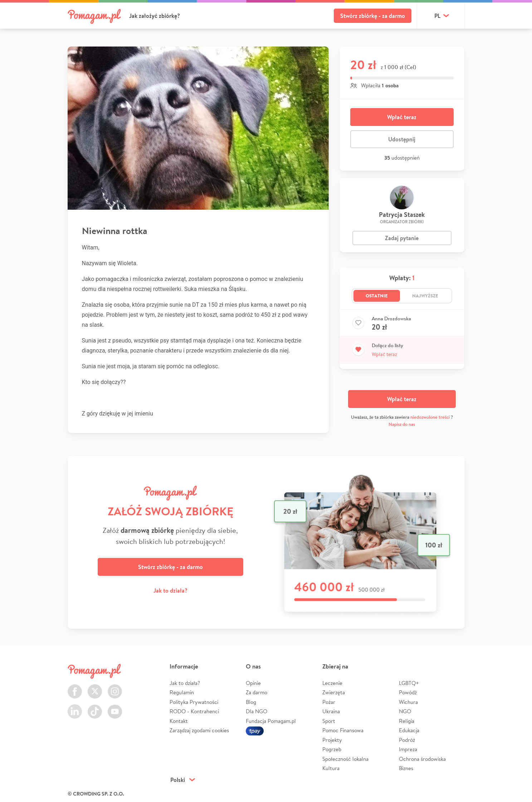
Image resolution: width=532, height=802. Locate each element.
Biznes (406, 768)
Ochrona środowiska (422, 759)
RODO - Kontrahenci (194, 711)
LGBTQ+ (409, 683)
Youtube (115, 707)
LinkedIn (75, 707)
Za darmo (257, 692)
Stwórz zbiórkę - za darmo (373, 16)
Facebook (75, 687)
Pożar (329, 702)
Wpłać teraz (402, 117)
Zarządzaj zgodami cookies (199, 730)
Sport (329, 721)
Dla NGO (257, 711)
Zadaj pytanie (402, 238)
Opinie (253, 683)
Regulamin (182, 692)
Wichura (408, 702)
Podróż (407, 740)
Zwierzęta (334, 692)
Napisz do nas (402, 424)
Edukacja (409, 730)
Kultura (331, 768)
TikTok (95, 707)
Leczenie (332, 683)
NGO (405, 711)
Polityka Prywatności (194, 702)
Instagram (115, 687)
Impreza (408, 749)
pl (437, 16)
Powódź (408, 692)
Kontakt (179, 721)
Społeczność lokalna (345, 759)
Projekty (332, 740)
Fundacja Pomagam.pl (271, 721)
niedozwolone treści (430, 417)
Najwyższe (425, 296)
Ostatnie (377, 296)
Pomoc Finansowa (343, 730)
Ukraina (331, 711)
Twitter (95, 687)
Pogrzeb (332, 749)
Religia (407, 721)
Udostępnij (402, 139)
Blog (251, 702)
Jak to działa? (170, 590)
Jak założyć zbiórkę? (155, 16)
